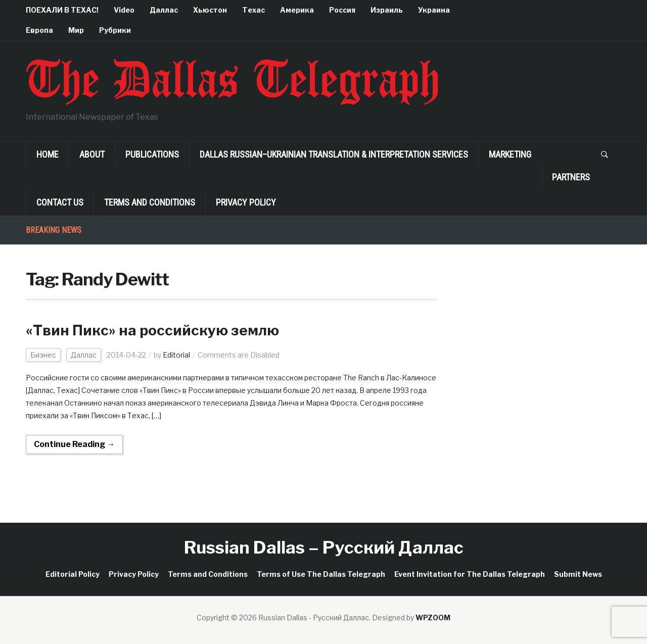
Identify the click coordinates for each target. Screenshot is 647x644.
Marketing (510, 154)
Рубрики (115, 30)
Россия (342, 10)
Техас (253, 10)
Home (48, 154)
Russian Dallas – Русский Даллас (324, 547)
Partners (571, 177)
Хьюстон (210, 10)
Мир (76, 30)
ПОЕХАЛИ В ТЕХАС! (62, 10)
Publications (152, 154)
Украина (434, 10)
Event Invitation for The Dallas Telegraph (470, 574)
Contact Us (60, 202)
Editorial (176, 355)
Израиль (387, 10)
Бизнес (43, 355)
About (92, 154)
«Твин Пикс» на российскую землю (152, 330)
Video (124, 10)
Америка (297, 10)
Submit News (578, 574)
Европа (39, 30)
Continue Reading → (74, 444)
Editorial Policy (73, 574)
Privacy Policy (246, 202)
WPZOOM (433, 617)
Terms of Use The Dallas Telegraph (321, 574)
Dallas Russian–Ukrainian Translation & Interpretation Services (334, 154)
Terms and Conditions (150, 202)
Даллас (164, 10)
